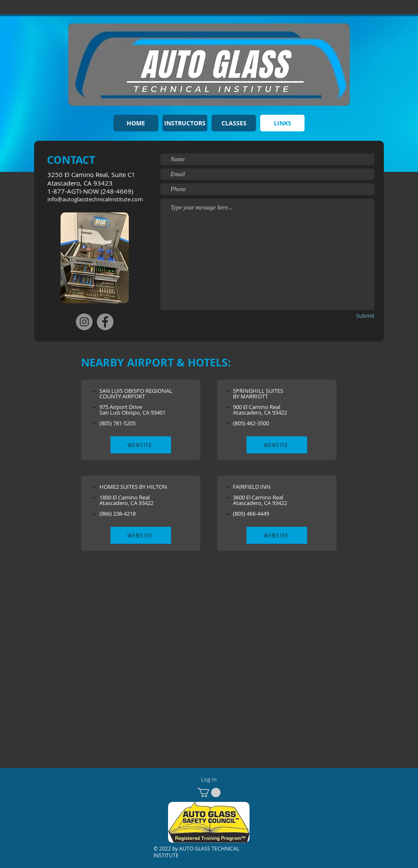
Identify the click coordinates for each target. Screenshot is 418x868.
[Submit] (351, 316)
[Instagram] (84, 322)
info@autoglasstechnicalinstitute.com (95, 199)
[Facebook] (105, 322)
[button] (209, 793)
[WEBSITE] (141, 445)
